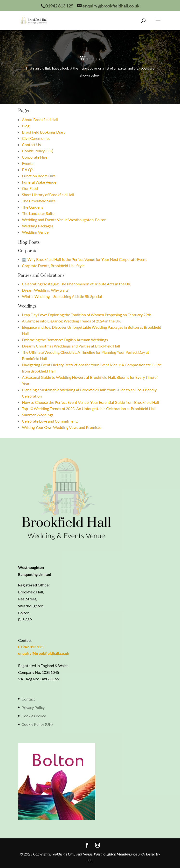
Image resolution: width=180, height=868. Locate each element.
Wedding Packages (38, 226)
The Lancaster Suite (38, 213)
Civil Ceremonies (36, 138)
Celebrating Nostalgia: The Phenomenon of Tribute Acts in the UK (76, 284)
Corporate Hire (35, 157)
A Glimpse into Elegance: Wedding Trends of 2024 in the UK (71, 321)
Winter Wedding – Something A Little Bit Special (62, 296)
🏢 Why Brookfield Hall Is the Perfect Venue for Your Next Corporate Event (84, 259)
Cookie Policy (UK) (38, 151)
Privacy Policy (33, 707)
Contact (28, 699)
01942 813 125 (31, 647)
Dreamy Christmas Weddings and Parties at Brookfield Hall (71, 346)
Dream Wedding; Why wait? (45, 290)
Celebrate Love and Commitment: (50, 421)
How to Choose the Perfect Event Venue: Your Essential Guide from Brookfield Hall (90, 402)
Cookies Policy (34, 716)
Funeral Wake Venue (39, 182)
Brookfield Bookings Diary (44, 132)
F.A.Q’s (28, 170)
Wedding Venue (35, 232)
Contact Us (31, 145)
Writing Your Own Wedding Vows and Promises (62, 427)
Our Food (30, 188)
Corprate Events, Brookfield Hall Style (53, 266)
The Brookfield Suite (39, 201)
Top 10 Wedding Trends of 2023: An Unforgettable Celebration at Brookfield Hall (89, 408)
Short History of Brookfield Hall (48, 195)
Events (28, 163)
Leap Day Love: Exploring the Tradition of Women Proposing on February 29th (87, 315)
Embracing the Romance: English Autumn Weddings (65, 340)
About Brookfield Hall (40, 119)
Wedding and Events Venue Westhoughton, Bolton (64, 220)
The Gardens (33, 207)
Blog (26, 126)
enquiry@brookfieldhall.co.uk (44, 653)
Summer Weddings (38, 415)
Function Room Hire (39, 176)
